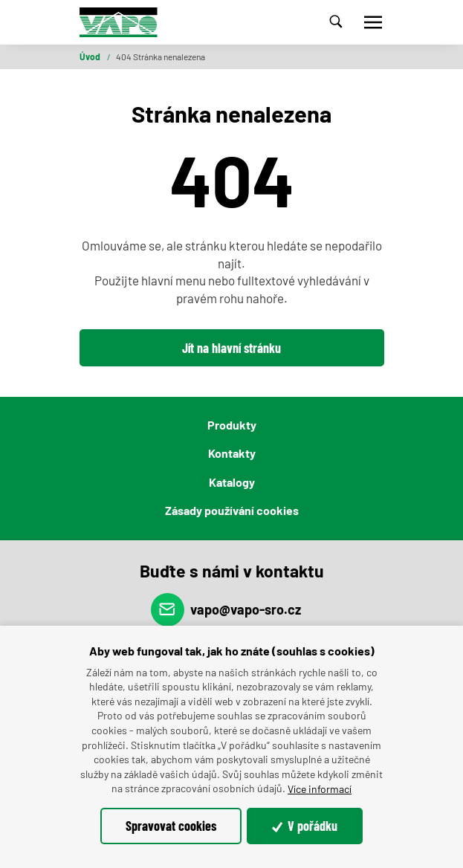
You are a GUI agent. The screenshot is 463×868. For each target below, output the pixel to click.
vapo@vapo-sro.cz (226, 610)
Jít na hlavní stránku (231, 348)
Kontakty (232, 453)
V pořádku (305, 826)
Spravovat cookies (171, 826)
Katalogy (232, 482)
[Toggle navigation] (373, 22)
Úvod (91, 56)
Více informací (320, 789)
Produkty (232, 425)
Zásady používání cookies (232, 510)
